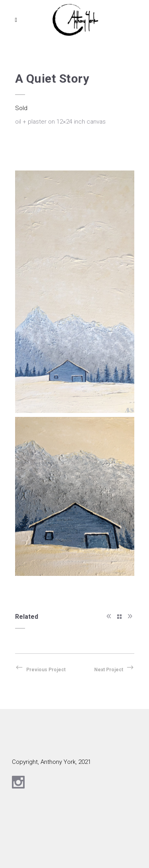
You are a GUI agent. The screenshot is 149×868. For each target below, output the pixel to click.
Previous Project (40, 670)
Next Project (114, 670)
